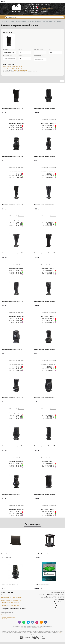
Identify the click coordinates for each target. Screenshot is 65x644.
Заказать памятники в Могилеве (12, 602)
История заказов (59, 610)
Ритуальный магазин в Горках (11, 607)
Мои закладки (60, 608)
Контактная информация (7, 617)
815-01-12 (31, 7)
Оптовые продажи (45, 5)
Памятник (6, 50)
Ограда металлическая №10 (42, 586)
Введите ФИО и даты (8, 56)
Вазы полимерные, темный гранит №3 (12, 351)
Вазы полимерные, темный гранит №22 (45, 205)
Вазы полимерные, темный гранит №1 (45, 108)
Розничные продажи (34, 5)
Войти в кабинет (60, 606)
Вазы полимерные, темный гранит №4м (13, 399)
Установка (21, 56)
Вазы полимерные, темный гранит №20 (12, 108)
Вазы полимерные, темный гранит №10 (12, 157)
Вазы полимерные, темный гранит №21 (12, 205)
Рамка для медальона (38, 50)
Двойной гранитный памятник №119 (11, 555)
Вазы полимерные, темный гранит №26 (45, 302)
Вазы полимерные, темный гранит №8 (12, 496)
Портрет (20, 50)
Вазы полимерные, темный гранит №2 (45, 157)
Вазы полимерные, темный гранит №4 (45, 351)
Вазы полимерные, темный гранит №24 (45, 254)
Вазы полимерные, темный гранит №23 (12, 254)
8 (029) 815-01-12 (7, 615)
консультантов (36, 73)
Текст (50, 50)
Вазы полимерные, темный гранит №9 (45, 496)
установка (15, 71)
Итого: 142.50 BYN (9, 65)
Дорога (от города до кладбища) (38, 57)
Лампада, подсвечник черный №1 (43, 555)
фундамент (20, 71)
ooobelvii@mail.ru (34, 12)
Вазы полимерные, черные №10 (9, 586)
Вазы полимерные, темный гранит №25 (12, 302)
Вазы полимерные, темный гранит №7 (45, 448)
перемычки (25, 71)
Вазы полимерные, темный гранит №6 (12, 448)
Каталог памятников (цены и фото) (12, 600)
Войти (3, 2)
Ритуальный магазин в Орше (10, 605)
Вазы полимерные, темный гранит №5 (45, 399)
